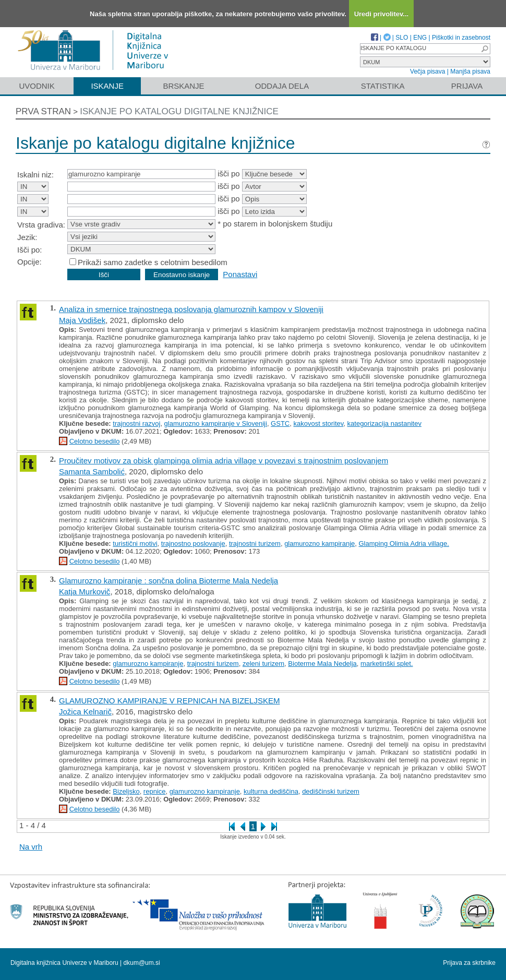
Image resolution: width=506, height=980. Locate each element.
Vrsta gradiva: (41, 225)
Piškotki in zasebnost (461, 38)
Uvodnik (37, 86)
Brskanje (183, 86)
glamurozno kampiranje (320, 543)
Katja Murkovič (85, 591)
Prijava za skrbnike (469, 963)
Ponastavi (240, 274)
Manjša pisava (470, 71)
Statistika (383, 86)
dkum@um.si (142, 963)
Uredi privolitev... (382, 14)
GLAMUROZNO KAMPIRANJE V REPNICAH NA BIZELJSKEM (169, 701)
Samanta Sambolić (92, 471)
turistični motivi (135, 543)
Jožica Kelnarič (85, 712)
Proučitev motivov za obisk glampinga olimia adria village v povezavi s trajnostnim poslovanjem (224, 461)
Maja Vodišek (82, 320)
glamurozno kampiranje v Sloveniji (216, 423)
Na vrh (31, 847)
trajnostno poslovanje (193, 543)
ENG (420, 38)
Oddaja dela (282, 86)
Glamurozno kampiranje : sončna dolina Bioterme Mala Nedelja (168, 581)
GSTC (280, 423)
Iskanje (107, 86)
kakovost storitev (318, 423)
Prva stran (43, 111)
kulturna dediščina (271, 791)
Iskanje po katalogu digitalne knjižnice (179, 111)
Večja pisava (427, 71)
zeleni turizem (263, 664)
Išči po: (30, 250)
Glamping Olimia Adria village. (403, 543)
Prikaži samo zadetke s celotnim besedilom (153, 262)
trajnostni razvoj (136, 423)
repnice (155, 791)
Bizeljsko (126, 791)
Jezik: (27, 237)
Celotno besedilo (95, 441)
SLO (402, 38)
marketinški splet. (387, 664)
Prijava (467, 86)
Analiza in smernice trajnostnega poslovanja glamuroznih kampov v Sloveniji (191, 309)
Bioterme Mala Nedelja (322, 664)
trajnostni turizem (255, 543)
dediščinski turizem (331, 791)
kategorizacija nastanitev (384, 423)
